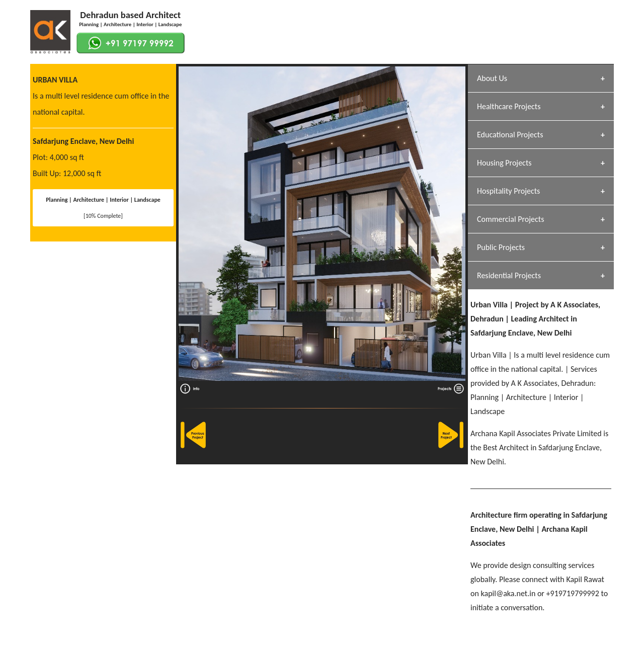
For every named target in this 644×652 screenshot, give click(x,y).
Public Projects (501, 247)
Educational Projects (510, 135)
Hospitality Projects (508, 191)
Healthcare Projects (509, 106)
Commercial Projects (510, 219)
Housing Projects (504, 163)
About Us (492, 78)
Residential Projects (509, 275)
